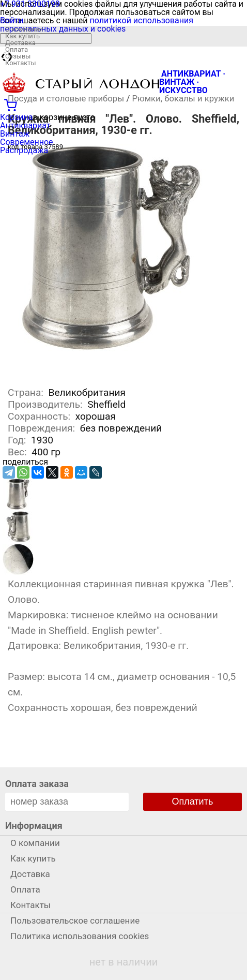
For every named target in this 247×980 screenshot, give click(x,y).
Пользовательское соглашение (75, 920)
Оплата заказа (37, 784)
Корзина (16, 117)
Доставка (20, 43)
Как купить (22, 36)
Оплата (17, 49)
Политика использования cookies (80, 936)
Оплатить (193, 801)
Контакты (21, 63)
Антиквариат (25, 125)
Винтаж (15, 134)
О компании (24, 29)
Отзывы (18, 56)
